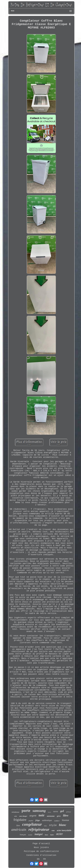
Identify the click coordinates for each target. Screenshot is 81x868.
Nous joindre (41, 847)
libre (66, 815)
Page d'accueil (41, 844)
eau (53, 830)
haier (52, 835)
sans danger (23, 816)
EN (38, 859)
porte (26, 811)
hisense (65, 820)
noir (42, 815)
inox (47, 835)
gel (62, 811)
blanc (63, 825)
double (30, 835)
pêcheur (69, 812)
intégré (39, 834)
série (16, 816)
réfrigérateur (39, 829)
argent (33, 816)
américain (19, 829)
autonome (51, 816)
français (23, 835)
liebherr (57, 821)
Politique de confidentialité (41, 851)
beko (45, 826)
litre (18, 825)
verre (56, 811)
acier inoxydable (64, 830)
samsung (39, 811)
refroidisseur (15, 812)
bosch (49, 812)
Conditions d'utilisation (41, 855)
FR (44, 859)
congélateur (32, 824)
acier (59, 834)
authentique (47, 820)
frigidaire (20, 820)
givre (59, 816)
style (53, 825)
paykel (31, 821)
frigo (38, 820)
